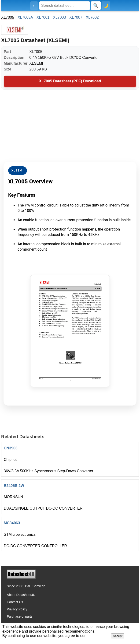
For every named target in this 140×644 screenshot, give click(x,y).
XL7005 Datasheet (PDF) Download (70, 81)
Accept (118, 636)
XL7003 (59, 17)
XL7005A (25, 17)
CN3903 (11, 448)
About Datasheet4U (21, 595)
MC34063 (12, 523)
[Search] (65, 6)
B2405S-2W (14, 486)
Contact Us (15, 602)
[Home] (34, 6)
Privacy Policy (17, 609)
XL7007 (76, 17)
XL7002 (92, 17)
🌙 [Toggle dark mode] (106, 6)
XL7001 (43, 17)
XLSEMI (36, 63)
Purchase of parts (20, 616)
